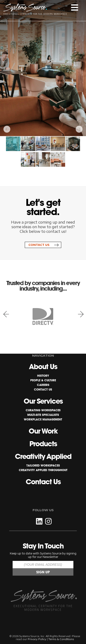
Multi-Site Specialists (43, 415)
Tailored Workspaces (43, 465)
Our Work (43, 431)
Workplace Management (43, 419)
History (43, 376)
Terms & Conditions (61, 639)
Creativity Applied (43, 456)
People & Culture (43, 380)
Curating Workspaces (43, 410)
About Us (43, 367)
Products (43, 444)
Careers (43, 385)
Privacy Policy (37, 639)
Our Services (43, 401)
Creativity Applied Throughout (43, 470)
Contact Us (39, 245)
